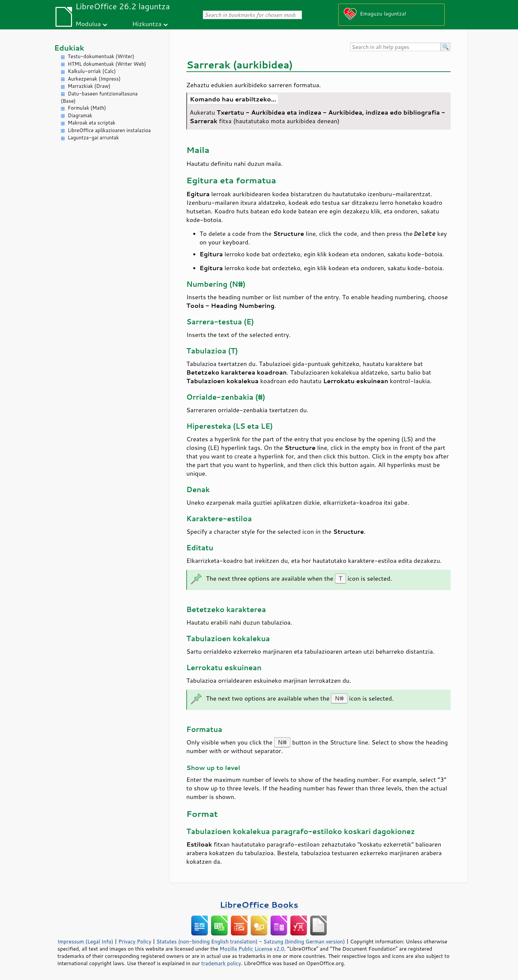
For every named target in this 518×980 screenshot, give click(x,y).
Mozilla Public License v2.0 (252, 949)
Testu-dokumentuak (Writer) (101, 56)
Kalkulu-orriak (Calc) (92, 71)
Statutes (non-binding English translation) (207, 941)
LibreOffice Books (259, 905)
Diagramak (80, 115)
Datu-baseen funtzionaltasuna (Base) (99, 97)
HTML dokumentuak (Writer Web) (107, 64)
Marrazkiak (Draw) (89, 86)
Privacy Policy (135, 941)
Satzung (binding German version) (304, 941)
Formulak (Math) (87, 108)
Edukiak (69, 48)
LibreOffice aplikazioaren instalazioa (109, 130)
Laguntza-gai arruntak (93, 138)
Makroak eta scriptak (92, 123)
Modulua (88, 24)
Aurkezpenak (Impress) (94, 79)
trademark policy (221, 963)
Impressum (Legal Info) (85, 941)
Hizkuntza (147, 24)
